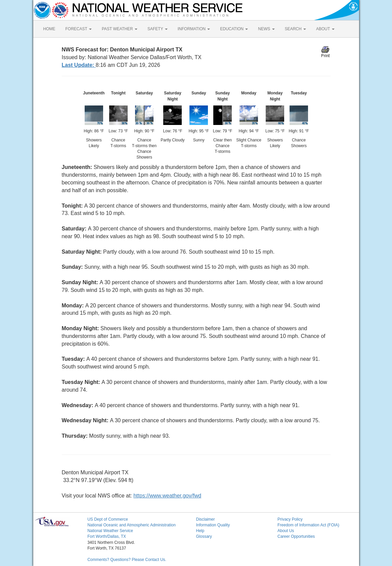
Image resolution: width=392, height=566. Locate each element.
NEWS (266, 29)
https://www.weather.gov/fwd (167, 496)
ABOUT (325, 29)
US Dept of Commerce (108, 519)
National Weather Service (110, 531)
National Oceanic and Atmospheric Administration (132, 525)
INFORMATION (194, 29)
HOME (49, 29)
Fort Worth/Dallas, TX (107, 536)
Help (200, 531)
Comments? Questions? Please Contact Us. (127, 560)
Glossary (204, 536)
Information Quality (213, 525)
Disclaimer (205, 519)
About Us (286, 531)
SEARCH (295, 29)
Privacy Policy (290, 519)
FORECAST (79, 29)
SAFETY (158, 29)
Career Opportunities (296, 536)
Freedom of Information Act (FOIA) (308, 525)
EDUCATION (234, 29)
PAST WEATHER (120, 29)
